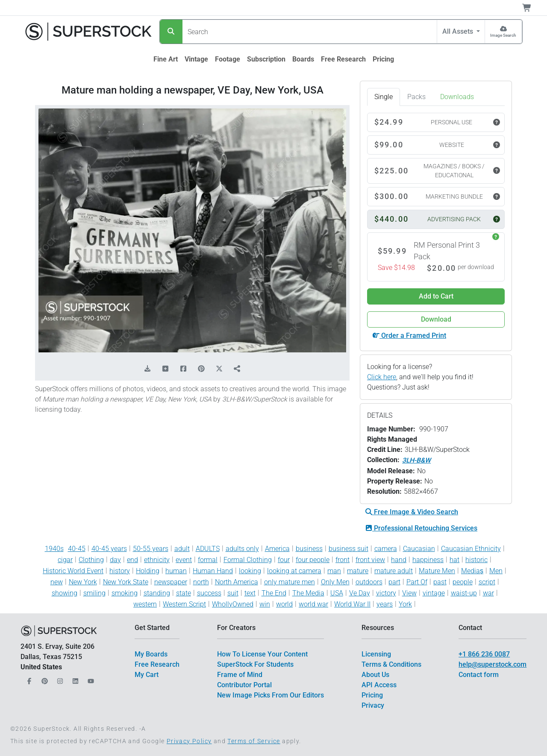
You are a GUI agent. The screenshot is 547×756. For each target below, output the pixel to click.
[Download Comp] (147, 369)
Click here (382, 377)
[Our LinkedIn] (74, 679)
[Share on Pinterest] (201, 369)
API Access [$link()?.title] (379, 685)
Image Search (503, 35)
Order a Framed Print (409, 336)
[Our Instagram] (59, 679)
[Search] (171, 32)
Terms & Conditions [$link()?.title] (391, 664)
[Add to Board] (165, 369)
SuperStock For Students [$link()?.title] (255, 664)
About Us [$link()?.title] (375, 675)
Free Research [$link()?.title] (157, 664)
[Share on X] (219, 369)
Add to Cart (436, 296)
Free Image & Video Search (412, 512)
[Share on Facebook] (183, 369)
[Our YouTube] (90, 679)
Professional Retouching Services (421, 528)
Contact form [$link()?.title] (479, 675)
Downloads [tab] (457, 97)
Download (436, 319)
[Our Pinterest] (44, 679)
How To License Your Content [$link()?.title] (262, 654)
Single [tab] (384, 97)
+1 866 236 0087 (484, 654)
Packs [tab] (416, 97)
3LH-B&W (416, 460)
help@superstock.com (493, 664)
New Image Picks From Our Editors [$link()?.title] (271, 695)
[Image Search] (503, 32)
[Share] (237, 369)
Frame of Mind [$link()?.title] (240, 675)
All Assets (459, 31)
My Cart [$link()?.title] (147, 675)
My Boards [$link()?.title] (151, 654)
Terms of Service (254, 741)
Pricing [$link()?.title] (372, 695)
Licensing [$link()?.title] (376, 654)
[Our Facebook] (28, 679)
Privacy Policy (189, 741)
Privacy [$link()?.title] (373, 705)
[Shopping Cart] (532, 8)
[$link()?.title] (166, 59)
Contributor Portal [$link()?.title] (244, 685)
